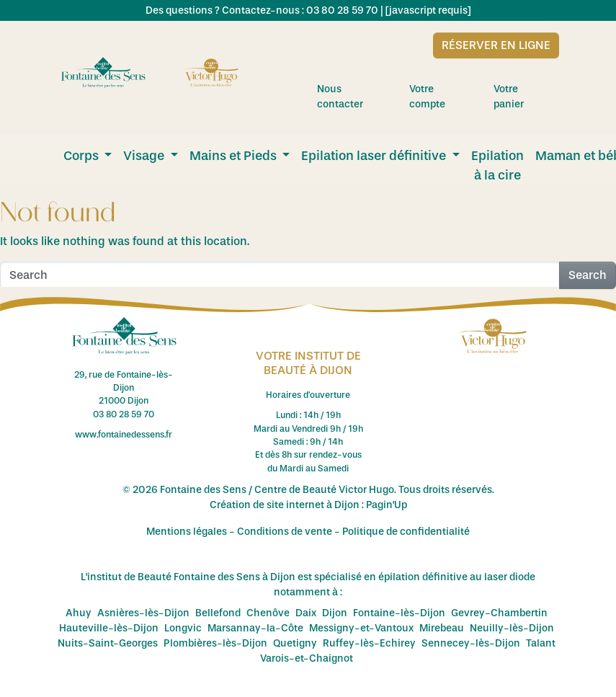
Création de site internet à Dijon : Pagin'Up (308, 505)
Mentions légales (187, 532)
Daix (306, 613)
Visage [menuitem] (145, 156)
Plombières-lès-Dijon (215, 643)
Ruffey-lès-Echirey (369, 643)
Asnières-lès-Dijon (143, 613)
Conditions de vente (285, 532)
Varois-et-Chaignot (307, 658)
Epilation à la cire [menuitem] (497, 165)
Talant (541, 643)
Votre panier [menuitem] (526, 97)
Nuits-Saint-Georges (108, 643)
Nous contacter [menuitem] (356, 97)
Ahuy (79, 613)
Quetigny (295, 643)
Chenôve (268, 613)
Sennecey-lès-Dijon (471, 643)
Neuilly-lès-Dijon (512, 628)
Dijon (335, 613)
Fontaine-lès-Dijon (399, 613)
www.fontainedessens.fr (124, 435)
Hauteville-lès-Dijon (109, 628)
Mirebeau (442, 628)
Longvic (183, 628)
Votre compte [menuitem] (444, 97)
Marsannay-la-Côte (255, 628)
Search (588, 275)
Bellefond (218, 613)
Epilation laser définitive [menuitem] (375, 156)
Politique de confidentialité (406, 532)
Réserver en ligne (496, 45)
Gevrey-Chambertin (499, 613)
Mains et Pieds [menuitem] (235, 156)
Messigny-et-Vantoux (361, 628)
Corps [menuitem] (82, 156)
